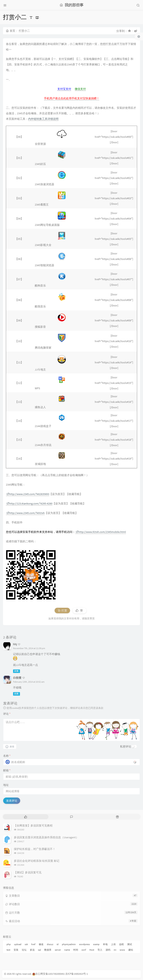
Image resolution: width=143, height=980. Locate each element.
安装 (16, 950)
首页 (11, 31)
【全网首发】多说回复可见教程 (33, 826)
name (67, 950)
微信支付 (80, 89)
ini (115, 950)
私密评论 (126, 746)
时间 (76, 950)
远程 (121, 944)
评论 (7, 714)
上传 (113, 944)
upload (18, 944)
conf (84, 950)
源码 (108, 950)
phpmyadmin (69, 944)
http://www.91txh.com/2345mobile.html (101, 532)
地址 (6, 785)
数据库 (48, 950)
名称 (7, 756)
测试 (130, 944)
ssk (26, 944)
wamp (96, 944)
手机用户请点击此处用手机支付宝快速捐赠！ (72, 98)
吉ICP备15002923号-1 (77, 974)
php (9, 944)
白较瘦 (17, 678)
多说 (32, 950)
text (8, 950)
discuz (50, 944)
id (58, 944)
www (122, 950)
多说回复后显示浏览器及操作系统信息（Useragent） (46, 837)
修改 (41, 944)
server (58, 950)
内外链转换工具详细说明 (43, 119)
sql (39, 950)
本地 (105, 944)
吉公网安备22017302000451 (48, 974)
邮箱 (7, 770)
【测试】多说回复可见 (28, 872)
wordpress (84, 944)
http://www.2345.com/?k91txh (26, 513)
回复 (16, 671)
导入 (100, 950)
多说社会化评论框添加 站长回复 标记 (37, 861)
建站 (131, 950)
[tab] (26, 817)
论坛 (24, 950)
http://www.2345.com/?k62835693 (28, 494)
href (33, 944)
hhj (15, 644)
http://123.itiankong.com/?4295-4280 (29, 503)
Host (92, 950)
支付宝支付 (64, 89)
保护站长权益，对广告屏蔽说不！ (35, 849)
